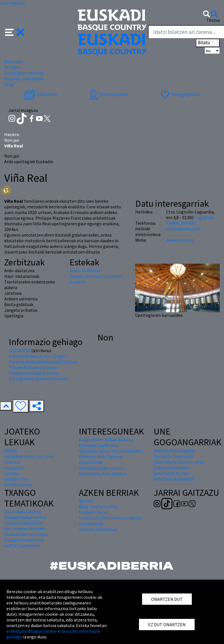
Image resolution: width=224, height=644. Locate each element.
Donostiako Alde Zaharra (103, 473)
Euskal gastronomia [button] (24, 73)
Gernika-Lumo (18, 484)
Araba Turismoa (85, 270)
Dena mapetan (108, 94)
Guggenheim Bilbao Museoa (106, 440)
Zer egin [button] (12, 67)
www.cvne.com (180, 240)
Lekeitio (12, 462)
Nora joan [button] (14, 62)
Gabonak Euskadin (171, 468)
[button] (15, 32)
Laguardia (204, 217)
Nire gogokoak (180, 94)
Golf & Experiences (22, 545)
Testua (213, 20)
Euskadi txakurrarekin (25, 517)
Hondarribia (16, 479)
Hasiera (12, 134)
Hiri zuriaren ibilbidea (25, 529)
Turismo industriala (23, 523)
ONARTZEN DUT (167, 599)
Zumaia (11, 473)
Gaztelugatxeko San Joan (29, 456)
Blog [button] (9, 84)
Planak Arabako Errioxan (33, 367)
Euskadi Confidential (24, 540)
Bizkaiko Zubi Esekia (98, 445)
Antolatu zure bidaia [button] (24, 78)
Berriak (86, 501)
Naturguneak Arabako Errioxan (39, 379)
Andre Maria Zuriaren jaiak (179, 462)
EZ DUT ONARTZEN (167, 625)
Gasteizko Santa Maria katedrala (110, 451)
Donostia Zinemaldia (174, 456)
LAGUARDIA (20, 350)
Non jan (12, 140)
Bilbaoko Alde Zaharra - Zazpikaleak (102, 459)
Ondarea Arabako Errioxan (34, 373)
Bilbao (11, 451)
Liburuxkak (40, 94)
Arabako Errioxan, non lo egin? (38, 356)
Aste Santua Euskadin (174, 479)
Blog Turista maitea (98, 507)
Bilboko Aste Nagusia (174, 451)
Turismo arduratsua (98, 529)
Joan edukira (12, 3)
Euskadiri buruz (93, 512)
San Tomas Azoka (171, 473)
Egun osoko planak (23, 512)
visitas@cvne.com (183, 229)
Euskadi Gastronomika (26, 534)
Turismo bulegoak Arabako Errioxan (43, 362)
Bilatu (208, 43)
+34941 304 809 (181, 223)
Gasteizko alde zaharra (101, 468)
